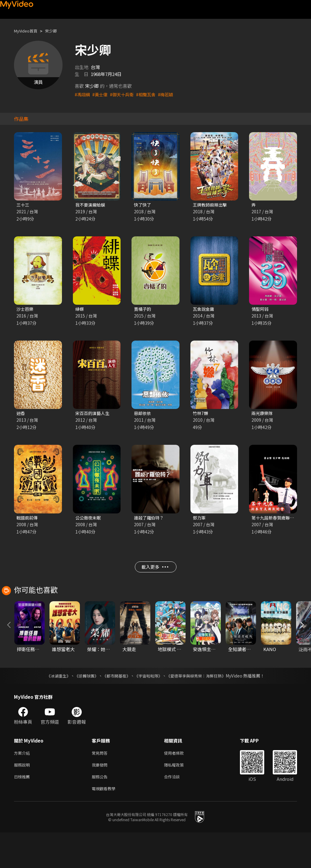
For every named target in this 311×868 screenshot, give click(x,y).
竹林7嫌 (201, 415)
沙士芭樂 (26, 310)
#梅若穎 (171, 94)
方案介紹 (23, 785)
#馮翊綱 (83, 94)
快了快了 (143, 205)
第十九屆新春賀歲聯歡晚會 (279, 520)
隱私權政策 (179, 798)
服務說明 (23, 798)
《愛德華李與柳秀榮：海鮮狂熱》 (200, 708)
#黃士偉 (101, 94)
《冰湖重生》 (53, 708)
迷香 (21, 415)
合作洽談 (177, 811)
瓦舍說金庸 (204, 310)
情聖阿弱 (261, 310)
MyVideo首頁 (28, 31)
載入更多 (155, 571)
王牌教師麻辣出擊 (211, 205)
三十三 (23, 205)
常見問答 (101, 785)
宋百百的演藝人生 (94, 415)
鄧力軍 (200, 520)
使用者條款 (179, 785)
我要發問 (101, 798)
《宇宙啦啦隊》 (149, 708)
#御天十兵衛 (124, 94)
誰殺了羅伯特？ (150, 520)
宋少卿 (56, 31)
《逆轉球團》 (83, 708)
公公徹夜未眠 (89, 520)
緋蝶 (80, 310)
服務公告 (101, 811)
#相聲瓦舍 (150, 94)
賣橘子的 (143, 310)
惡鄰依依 (143, 415)
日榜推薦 (23, 811)
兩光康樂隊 (263, 415)
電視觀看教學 (105, 823)
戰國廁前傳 (28, 520)
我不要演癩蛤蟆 (91, 205)
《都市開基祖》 (115, 708)
